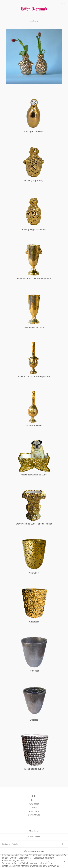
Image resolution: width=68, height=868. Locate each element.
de (62, 3)
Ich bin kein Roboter (10, 844)
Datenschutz (34, 815)
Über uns (34, 800)
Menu (33, 21)
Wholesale (34, 804)
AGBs (34, 808)
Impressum (34, 811)
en (65, 3)
